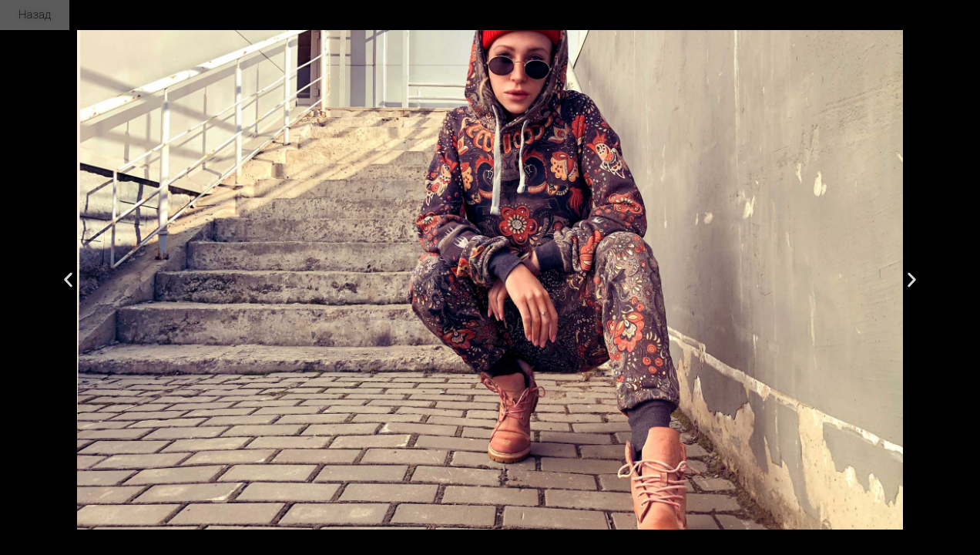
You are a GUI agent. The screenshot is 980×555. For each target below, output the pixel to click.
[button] (68, 280)
